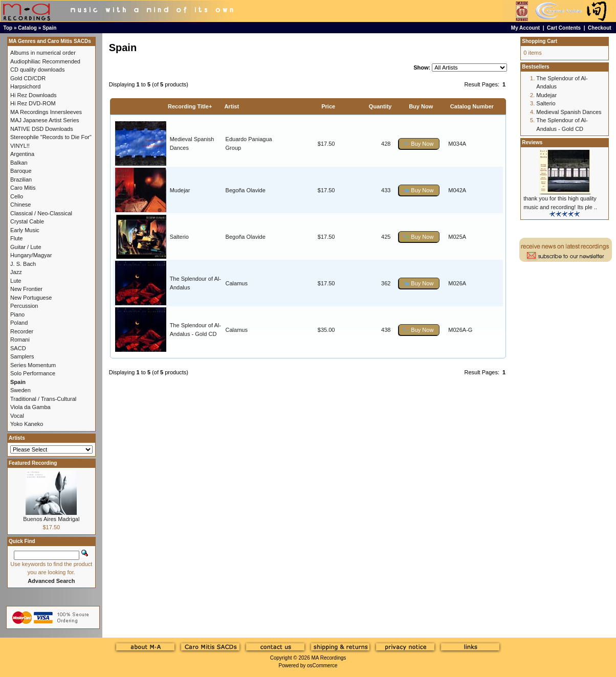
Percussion (24, 306)
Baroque (21, 171)
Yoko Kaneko (27, 424)
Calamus (237, 283)
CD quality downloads (37, 70)
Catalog (27, 28)
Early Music (25, 230)
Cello (17, 196)
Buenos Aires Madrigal (51, 519)
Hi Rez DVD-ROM (33, 103)
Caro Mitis (23, 188)
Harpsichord (25, 86)
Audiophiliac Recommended (45, 61)
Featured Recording (33, 463)
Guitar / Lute (26, 247)
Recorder (22, 331)
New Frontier (26, 289)
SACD (18, 348)
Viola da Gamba (30, 407)
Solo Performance (33, 373)
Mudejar (180, 190)
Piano (17, 314)
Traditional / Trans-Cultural (43, 399)
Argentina (22, 154)
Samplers (22, 356)
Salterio (179, 237)
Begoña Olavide (246, 190)
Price (328, 106)
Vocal (17, 416)
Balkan (19, 163)
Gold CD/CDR (28, 78)
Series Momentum (33, 365)
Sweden (20, 390)
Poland (19, 323)
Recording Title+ (190, 106)
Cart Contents (564, 28)
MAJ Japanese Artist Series (45, 120)
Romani (20, 340)
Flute (16, 238)
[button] (419, 144)
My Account (525, 28)
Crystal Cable (27, 221)
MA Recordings (328, 658)
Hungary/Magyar (31, 255)
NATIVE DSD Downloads (42, 129)
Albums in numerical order (43, 53)
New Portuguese (31, 298)
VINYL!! (20, 146)
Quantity (380, 106)
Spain (49, 28)
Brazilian (21, 179)
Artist (232, 106)
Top (8, 28)
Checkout (600, 28)
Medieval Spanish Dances (569, 112)
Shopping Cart (540, 41)
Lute (16, 281)
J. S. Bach (23, 264)
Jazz (16, 272)
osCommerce (322, 665)
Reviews (532, 142)
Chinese (20, 205)
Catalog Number (472, 106)
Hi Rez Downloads (33, 95)
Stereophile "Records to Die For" (51, 137)
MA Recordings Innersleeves (46, 112)
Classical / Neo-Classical (41, 213)
